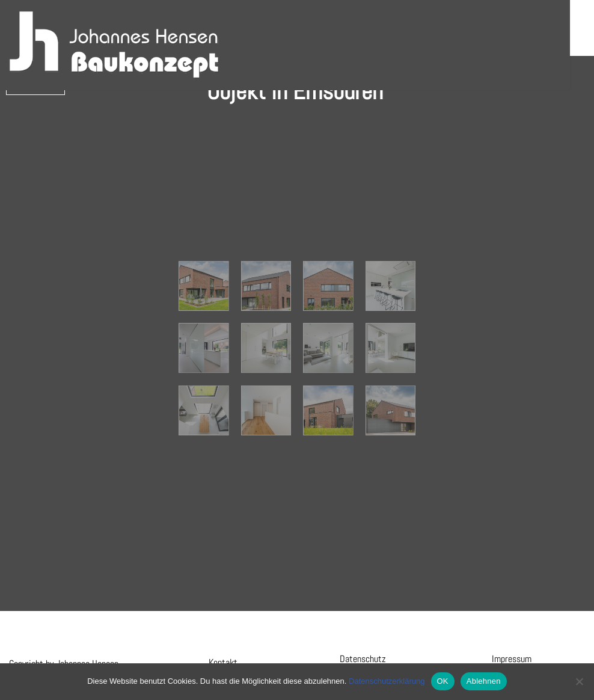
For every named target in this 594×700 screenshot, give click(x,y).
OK (443, 681)
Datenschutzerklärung (387, 681)
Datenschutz (363, 659)
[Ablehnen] (579, 681)
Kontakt (223, 662)
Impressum (512, 659)
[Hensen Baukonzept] (114, 45)
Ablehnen (484, 681)
